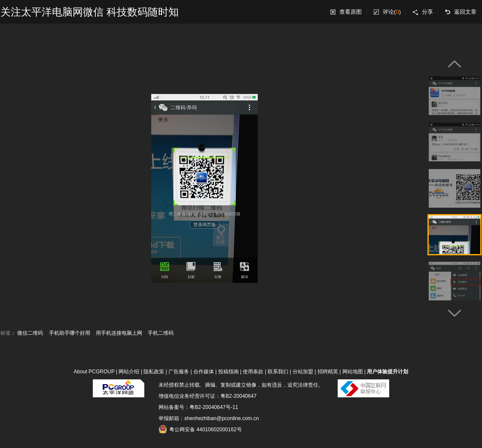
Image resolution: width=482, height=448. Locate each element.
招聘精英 (328, 372)
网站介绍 (129, 372)
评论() (392, 12)
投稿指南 (229, 372)
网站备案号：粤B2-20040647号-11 (198, 407)
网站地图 (353, 372)
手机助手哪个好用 (70, 333)
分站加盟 (303, 372)
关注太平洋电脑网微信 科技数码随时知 (90, 12)
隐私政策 (154, 372)
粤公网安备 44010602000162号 (200, 429)
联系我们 (278, 372)
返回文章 (465, 12)
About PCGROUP (94, 372)
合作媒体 (204, 372)
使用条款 (253, 372)
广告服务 (179, 372)
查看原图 (351, 12)
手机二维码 (161, 333)
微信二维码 (30, 333)
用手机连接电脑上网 (119, 333)
